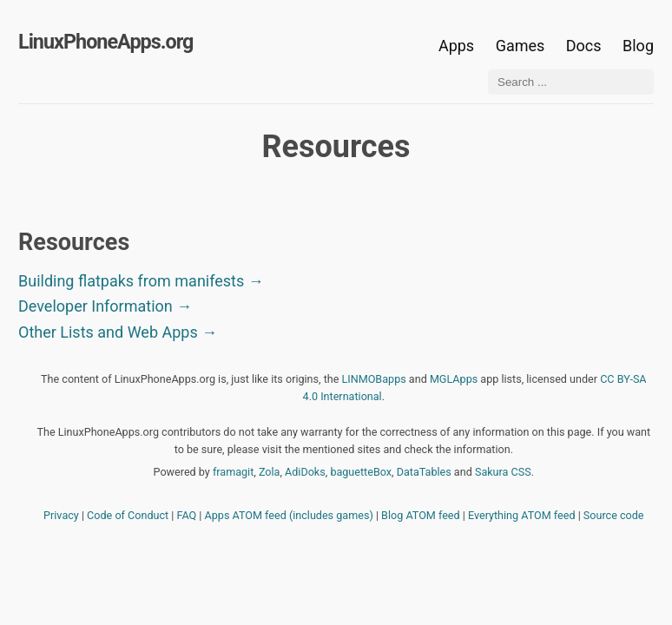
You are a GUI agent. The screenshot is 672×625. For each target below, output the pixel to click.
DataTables (424, 472)
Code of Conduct (128, 515)
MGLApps (454, 379)
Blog (638, 46)
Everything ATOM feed (522, 515)
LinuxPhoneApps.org (105, 42)
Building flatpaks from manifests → (141, 281)
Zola (270, 472)
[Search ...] (571, 82)
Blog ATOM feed (421, 515)
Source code (614, 515)
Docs (586, 46)
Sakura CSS (503, 472)
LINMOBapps (374, 379)
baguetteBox (361, 472)
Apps (456, 46)
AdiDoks (305, 472)
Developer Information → (105, 306)
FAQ (187, 515)
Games (520, 46)
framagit (233, 472)
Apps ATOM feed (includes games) (289, 515)
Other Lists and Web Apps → (118, 332)
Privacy (61, 515)
